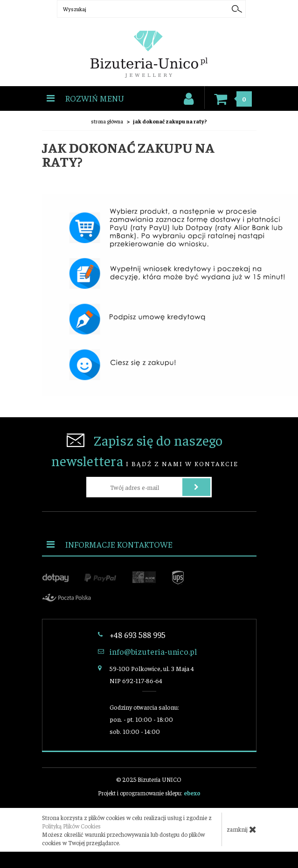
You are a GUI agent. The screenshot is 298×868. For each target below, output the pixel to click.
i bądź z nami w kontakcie (145, 450)
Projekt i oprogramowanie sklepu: (149, 793)
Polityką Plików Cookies (71, 826)
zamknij (242, 829)
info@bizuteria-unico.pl (153, 651)
